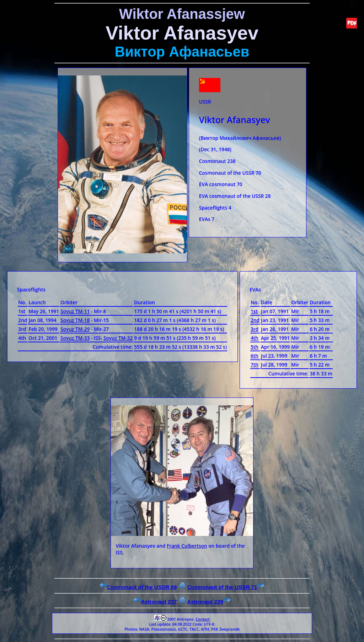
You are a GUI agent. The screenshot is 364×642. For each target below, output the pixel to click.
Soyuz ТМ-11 (75, 311)
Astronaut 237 (155, 602)
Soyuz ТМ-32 (118, 338)
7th (255, 365)
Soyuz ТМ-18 (75, 320)
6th (255, 356)
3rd (255, 329)
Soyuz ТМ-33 (75, 338)
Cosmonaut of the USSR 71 (226, 587)
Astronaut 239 (209, 602)
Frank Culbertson (187, 546)
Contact (203, 619)
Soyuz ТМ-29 (75, 329)
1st (254, 311)
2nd (255, 320)
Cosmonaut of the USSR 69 (138, 587)
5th (255, 347)
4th (255, 338)
